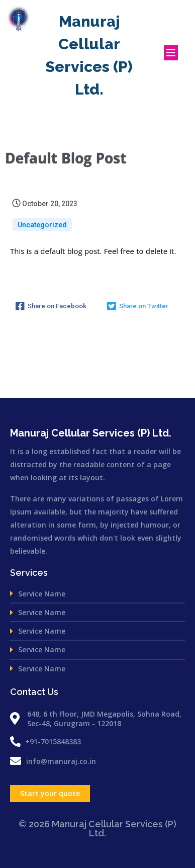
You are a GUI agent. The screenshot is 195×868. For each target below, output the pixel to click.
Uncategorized (42, 225)
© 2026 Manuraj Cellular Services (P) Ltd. (97, 829)
